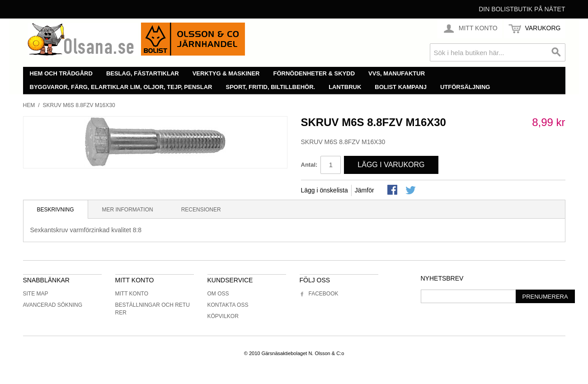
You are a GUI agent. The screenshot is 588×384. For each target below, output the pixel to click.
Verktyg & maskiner (226, 73)
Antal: (309, 165)
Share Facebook (393, 191)
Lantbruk (345, 87)
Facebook (319, 294)
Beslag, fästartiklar (143, 73)
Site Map (36, 294)
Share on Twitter (411, 191)
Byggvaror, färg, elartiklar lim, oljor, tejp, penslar (121, 87)
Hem (29, 105)
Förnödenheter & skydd (314, 73)
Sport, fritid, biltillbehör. (271, 87)
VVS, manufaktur (397, 73)
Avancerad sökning (53, 305)
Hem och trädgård (61, 73)
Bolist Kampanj (401, 87)
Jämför (365, 190)
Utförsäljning (465, 87)
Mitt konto (132, 294)
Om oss (218, 294)
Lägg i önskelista (325, 190)
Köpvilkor (223, 316)
